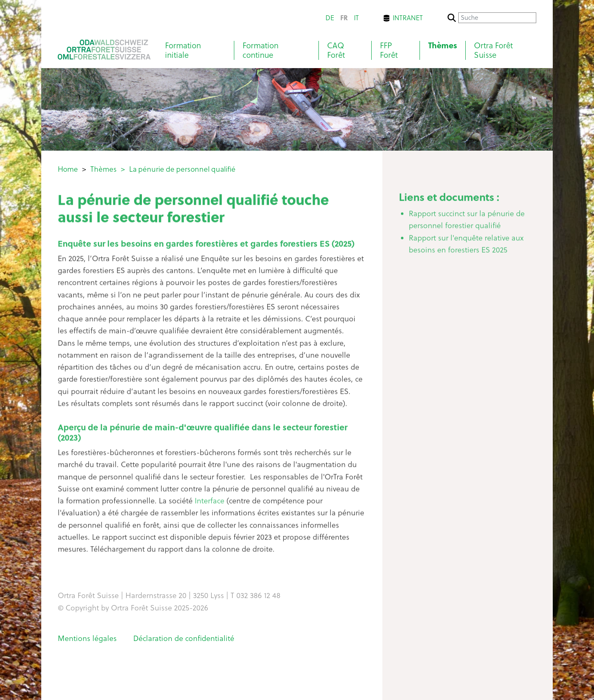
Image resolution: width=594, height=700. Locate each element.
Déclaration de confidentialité (184, 638)
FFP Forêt (389, 50)
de (330, 18)
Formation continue (260, 50)
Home (68, 169)
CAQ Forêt (336, 50)
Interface (211, 504)
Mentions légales (87, 638)
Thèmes (443, 46)
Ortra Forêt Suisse (493, 50)
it (356, 18)
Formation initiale (183, 50)
